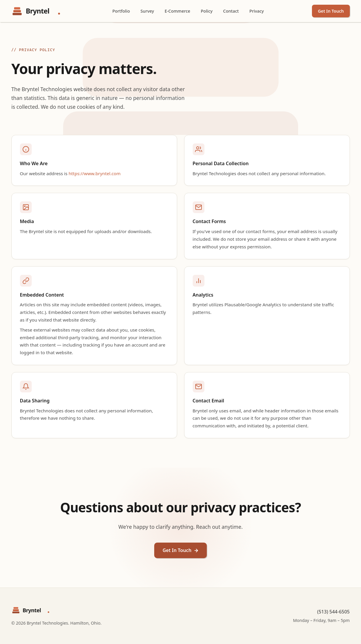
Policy (207, 11)
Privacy (257, 11)
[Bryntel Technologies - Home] (38, 11)
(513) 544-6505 (334, 612)
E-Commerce (177, 11)
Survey (147, 11)
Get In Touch (331, 11)
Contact (231, 11)
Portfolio (121, 11)
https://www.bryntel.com (94, 173)
